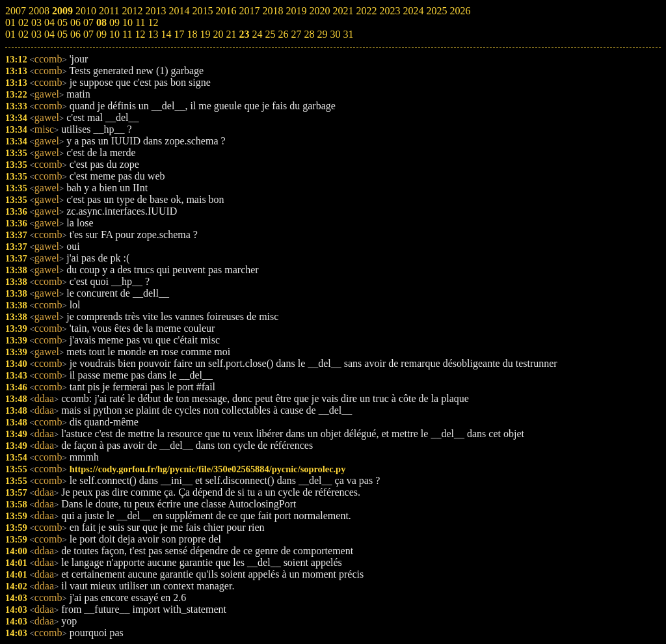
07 (88, 34)
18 (192, 34)
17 (179, 34)
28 (309, 34)
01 (10, 34)
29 (322, 34)
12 (140, 34)
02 (23, 34)
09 (101, 34)
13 (153, 34)
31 (348, 34)
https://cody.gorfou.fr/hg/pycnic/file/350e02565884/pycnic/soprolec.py (208, 469)
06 (75, 34)
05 (62, 34)
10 (114, 34)
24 (257, 34)
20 (218, 34)
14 (166, 34)
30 (335, 34)
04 (49, 34)
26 (283, 34)
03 (36, 34)
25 (270, 34)
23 (244, 34)
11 (127, 34)
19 (205, 34)
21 (231, 34)
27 (296, 34)
